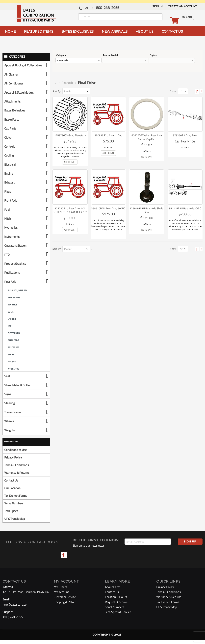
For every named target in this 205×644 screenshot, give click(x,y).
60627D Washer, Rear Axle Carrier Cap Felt (147, 137)
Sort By (57, 91)
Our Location (12, 492)
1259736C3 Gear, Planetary (70, 135)
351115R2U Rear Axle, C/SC (185, 208)
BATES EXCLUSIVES (77, 31)
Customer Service (65, 601)
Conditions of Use (15, 454)
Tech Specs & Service (118, 616)
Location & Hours (116, 601)
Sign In (157, 6)
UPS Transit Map (15, 523)
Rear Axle (67, 83)
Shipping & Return (65, 606)
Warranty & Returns (17, 477)
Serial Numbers (14, 507)
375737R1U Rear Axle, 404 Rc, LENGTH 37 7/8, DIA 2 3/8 (70, 210)
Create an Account (182, 6)
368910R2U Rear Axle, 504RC (108, 208)
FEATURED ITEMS (39, 31)
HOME (10, 31)
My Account (61, 596)
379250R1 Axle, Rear (185, 135)
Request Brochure (116, 606)
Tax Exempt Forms (16, 499)
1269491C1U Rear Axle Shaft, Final (147, 210)
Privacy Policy (13, 461)
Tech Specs (11, 515)
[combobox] (120, 17)
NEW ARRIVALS (115, 31)
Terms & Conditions (16, 469)
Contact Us (11, 484)
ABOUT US (145, 31)
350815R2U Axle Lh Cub (108, 135)
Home (56, 83)
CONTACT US (172, 31)
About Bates (113, 591)
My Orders (60, 591)
